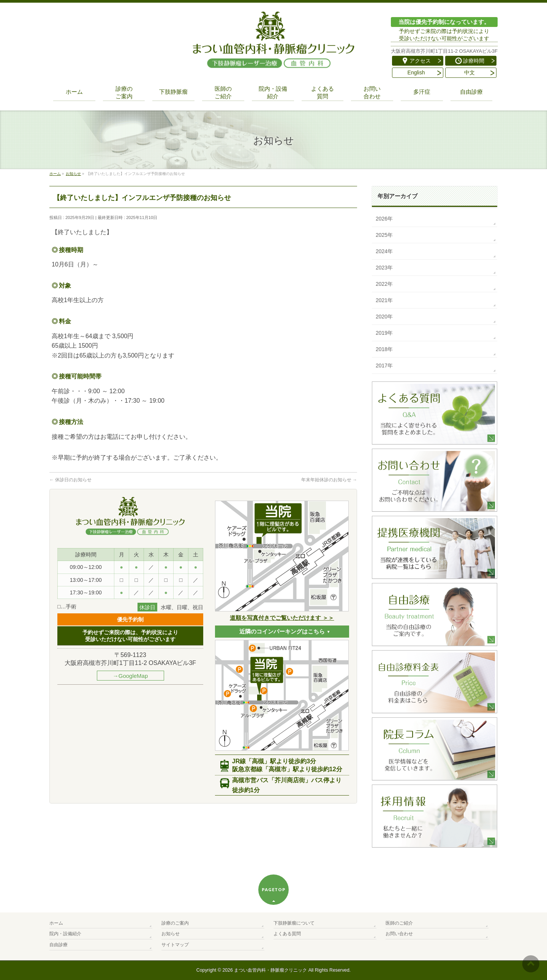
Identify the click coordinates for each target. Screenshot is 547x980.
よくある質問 (287, 934)
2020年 (384, 317)
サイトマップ (175, 945)
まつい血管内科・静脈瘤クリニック (270, 970)
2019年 (384, 333)
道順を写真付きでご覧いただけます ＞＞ (282, 618)
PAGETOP (274, 889)
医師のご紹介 (399, 923)
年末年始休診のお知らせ (329, 480)
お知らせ (171, 934)
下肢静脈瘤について (294, 923)
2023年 (384, 268)
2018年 (384, 349)
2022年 (384, 284)
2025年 (384, 235)
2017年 (384, 366)
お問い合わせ (399, 934)
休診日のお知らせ (70, 480)
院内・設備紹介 (65, 934)
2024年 (384, 251)
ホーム (56, 923)
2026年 (384, 219)
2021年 (384, 300)
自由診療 (58, 945)
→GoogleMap (130, 676)
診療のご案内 (175, 923)
